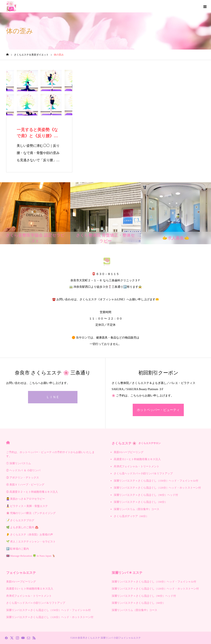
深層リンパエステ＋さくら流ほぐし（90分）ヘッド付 (146, 495)
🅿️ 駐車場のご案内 (18, 549)
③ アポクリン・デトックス (23, 478)
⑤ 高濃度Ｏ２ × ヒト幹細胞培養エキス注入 (32, 492)
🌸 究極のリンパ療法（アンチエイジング (31, 513)
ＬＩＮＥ (53, 397)
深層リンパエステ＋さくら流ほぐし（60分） (141, 502)
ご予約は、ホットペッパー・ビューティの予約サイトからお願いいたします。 (50, 454)
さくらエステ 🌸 (136, 443)
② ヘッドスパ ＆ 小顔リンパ (23, 470)
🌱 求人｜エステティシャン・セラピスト (31, 542)
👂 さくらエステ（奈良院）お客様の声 (30, 534)
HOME (8, 443)
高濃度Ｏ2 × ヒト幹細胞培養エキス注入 (137, 459)
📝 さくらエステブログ (20, 520)
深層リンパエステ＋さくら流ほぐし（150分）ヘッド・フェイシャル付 (156, 481)
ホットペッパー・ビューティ (158, 410)
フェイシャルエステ (21, 573)
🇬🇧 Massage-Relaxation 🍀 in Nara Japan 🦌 (31, 556)
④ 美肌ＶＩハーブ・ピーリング (25, 485)
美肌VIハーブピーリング (129, 452)
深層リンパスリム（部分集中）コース (137, 509)
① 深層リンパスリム (19, 463)
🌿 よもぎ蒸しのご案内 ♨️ (22, 527)
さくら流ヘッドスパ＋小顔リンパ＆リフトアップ (143, 473)
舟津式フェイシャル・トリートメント (137, 466)
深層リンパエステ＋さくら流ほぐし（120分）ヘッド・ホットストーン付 (157, 488)
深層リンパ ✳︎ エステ (127, 573)
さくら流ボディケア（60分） (131, 516)
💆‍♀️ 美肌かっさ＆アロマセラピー (26, 499)
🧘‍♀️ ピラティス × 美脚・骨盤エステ (27, 506)
